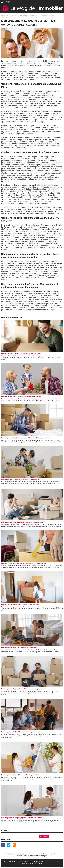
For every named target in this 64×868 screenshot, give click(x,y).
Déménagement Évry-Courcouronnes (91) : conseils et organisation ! (25, 438)
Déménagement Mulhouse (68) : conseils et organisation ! (21, 396)
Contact (40, 864)
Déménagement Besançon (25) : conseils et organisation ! (21, 818)
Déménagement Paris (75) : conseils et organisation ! (20, 648)
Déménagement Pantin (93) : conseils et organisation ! (20, 732)
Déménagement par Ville (48, 16)
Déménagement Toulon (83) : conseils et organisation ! (20, 605)
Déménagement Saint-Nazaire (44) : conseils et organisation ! (23, 522)
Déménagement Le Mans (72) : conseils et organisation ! (21, 353)
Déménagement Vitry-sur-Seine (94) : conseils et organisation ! (23, 689)
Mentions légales (55, 862)
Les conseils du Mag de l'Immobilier (19, 16)
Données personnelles (29, 864)
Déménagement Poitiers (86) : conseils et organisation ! (21, 479)
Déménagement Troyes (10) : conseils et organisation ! (20, 775)
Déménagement (35, 16)
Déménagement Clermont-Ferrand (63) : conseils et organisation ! (24, 563)
